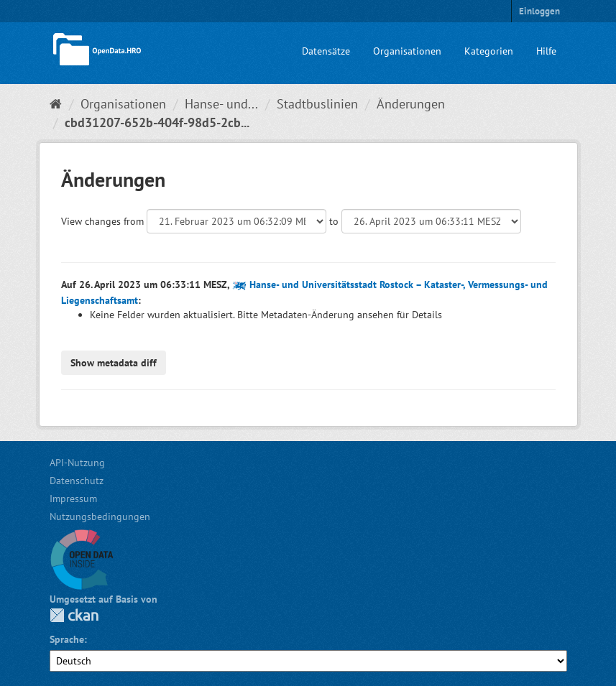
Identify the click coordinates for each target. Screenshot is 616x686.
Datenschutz (77, 481)
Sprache (67, 639)
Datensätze (326, 51)
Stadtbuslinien (317, 104)
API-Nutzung (77, 463)
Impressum (73, 499)
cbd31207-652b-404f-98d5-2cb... (157, 122)
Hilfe (546, 51)
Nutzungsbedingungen (100, 516)
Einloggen (539, 11)
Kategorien (489, 51)
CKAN (74, 615)
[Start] (56, 104)
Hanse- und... (221, 104)
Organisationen (407, 51)
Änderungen (411, 104)
